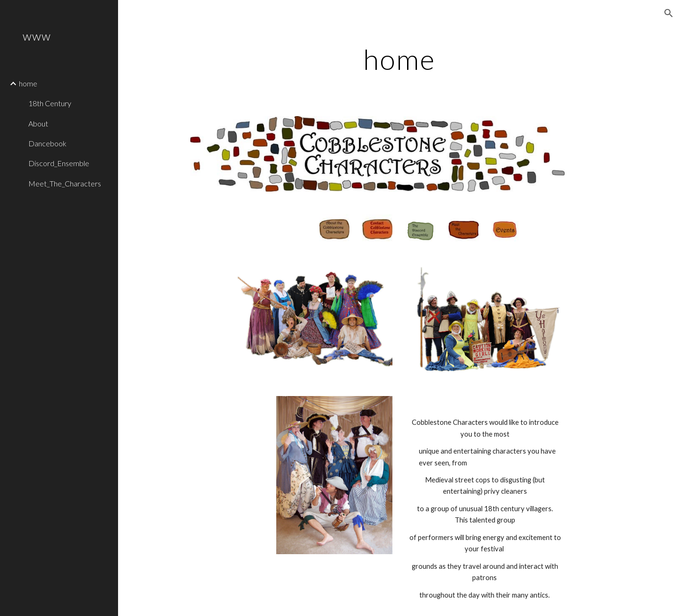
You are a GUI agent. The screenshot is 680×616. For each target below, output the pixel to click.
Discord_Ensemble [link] (59, 163)
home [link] (28, 83)
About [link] (38, 123)
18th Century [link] (50, 103)
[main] (399, 59)
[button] (669, 13)
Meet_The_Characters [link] (65, 183)
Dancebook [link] (47, 143)
